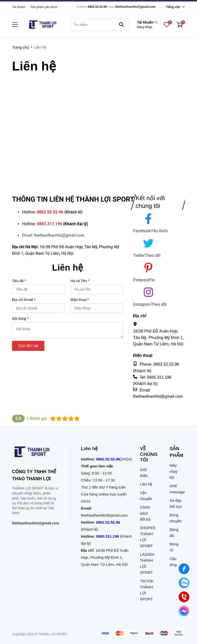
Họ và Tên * (80, 281)
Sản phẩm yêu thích (44, 7)
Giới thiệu (144, 473)
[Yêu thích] (159, 231)
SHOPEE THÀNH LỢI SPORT (146, 537)
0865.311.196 (108, 536)
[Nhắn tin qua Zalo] (184, 583)
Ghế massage (176, 489)
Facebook (142, 231)
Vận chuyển (146, 496)
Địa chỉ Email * (24, 300)
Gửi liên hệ (28, 346)
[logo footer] (36, 453)
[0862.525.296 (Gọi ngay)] (184, 597)
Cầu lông (173, 562)
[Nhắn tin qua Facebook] (184, 569)
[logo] (43, 25)
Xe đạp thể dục (176, 503)
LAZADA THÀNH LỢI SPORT (146, 563)
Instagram (142, 304)
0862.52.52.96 (97, 7)
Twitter (139, 255)
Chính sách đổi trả (145, 513)
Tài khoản (19, 7)
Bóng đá (174, 533)
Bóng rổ (174, 547)
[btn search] (121, 25)
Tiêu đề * (19, 281)
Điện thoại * (80, 300)
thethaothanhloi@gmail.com (135, 7)
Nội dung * (20, 318)
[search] (100, 25)
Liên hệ (146, 484)
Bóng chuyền (176, 518)
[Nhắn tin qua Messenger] (184, 611)
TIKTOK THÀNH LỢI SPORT (146, 590)
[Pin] (152, 280)
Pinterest (141, 280)
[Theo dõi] (153, 256)
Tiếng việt (173, 7)
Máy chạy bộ (174, 471)
